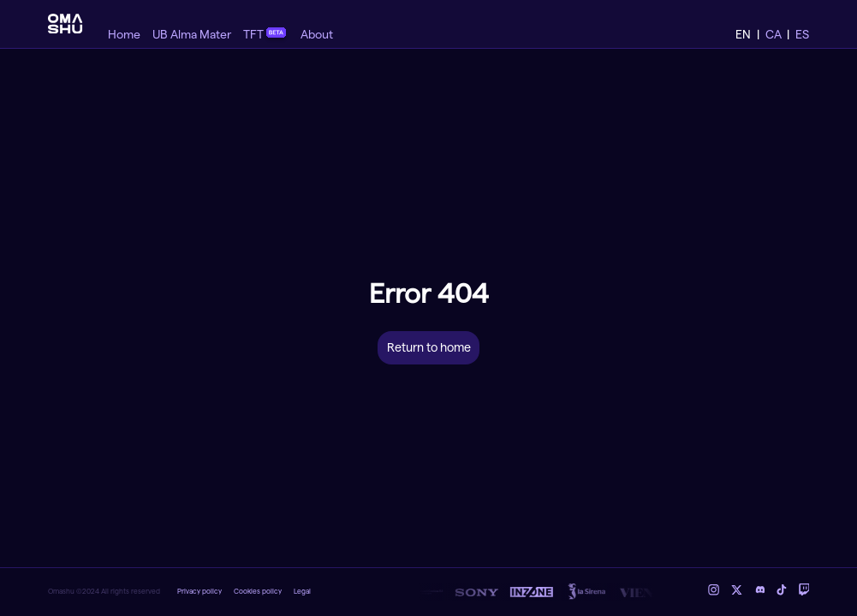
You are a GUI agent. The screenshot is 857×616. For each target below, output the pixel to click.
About (317, 35)
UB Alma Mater (192, 35)
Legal (302, 592)
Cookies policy (258, 592)
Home (124, 35)
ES (802, 35)
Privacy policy (199, 592)
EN (743, 35)
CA (774, 35)
